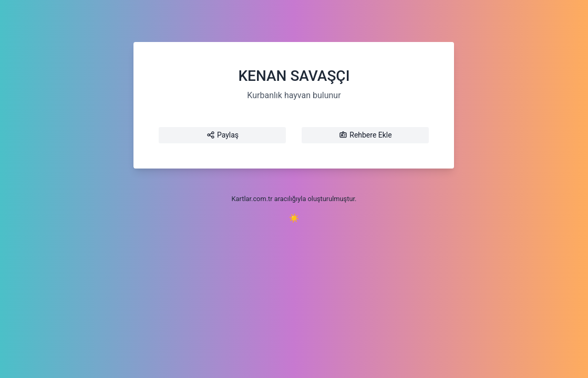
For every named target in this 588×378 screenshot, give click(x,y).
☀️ (294, 218)
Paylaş (223, 135)
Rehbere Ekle (365, 135)
